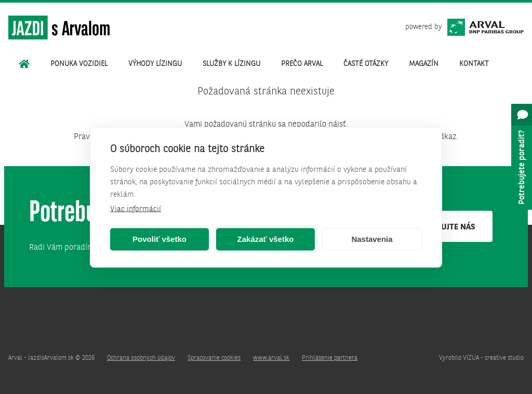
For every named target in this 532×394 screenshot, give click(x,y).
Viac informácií (136, 209)
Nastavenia (372, 239)
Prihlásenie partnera (330, 358)
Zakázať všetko (266, 239)
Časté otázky (366, 64)
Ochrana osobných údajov (141, 358)
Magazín (424, 64)
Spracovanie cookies (214, 358)
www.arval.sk (271, 358)
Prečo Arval (302, 64)
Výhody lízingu (155, 64)
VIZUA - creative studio (493, 358)
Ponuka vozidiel (79, 64)
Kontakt (474, 64)
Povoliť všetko (159, 239)
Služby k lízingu (231, 64)
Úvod (24, 64)
